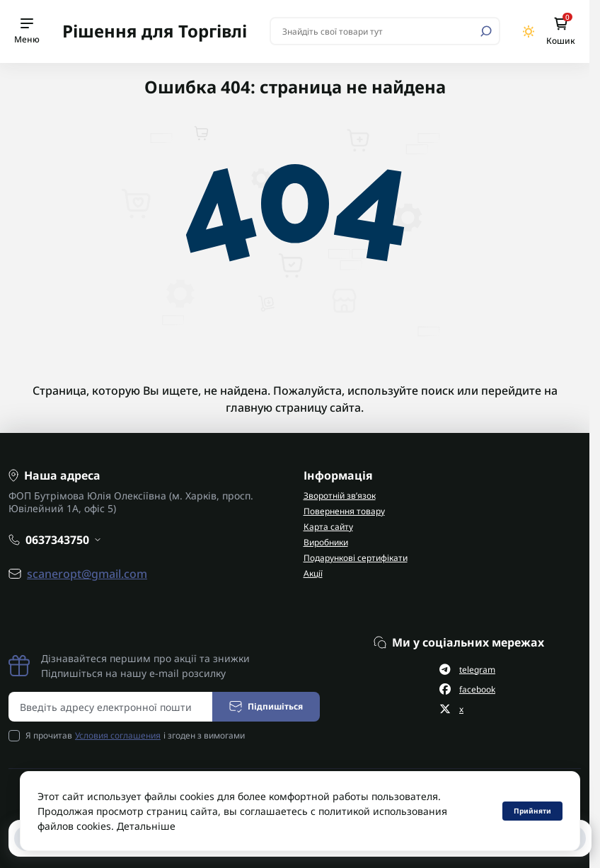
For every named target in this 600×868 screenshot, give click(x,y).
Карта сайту (328, 527)
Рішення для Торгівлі (155, 31)
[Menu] (27, 31)
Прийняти (532, 811)
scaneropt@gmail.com (87, 574)
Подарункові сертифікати (356, 558)
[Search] (486, 31)
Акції (313, 573)
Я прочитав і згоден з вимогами (135, 736)
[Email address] (111, 707)
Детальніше (146, 826)
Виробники (326, 542)
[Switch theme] (529, 31)
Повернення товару (344, 511)
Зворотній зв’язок (340, 496)
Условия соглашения (118, 735)
